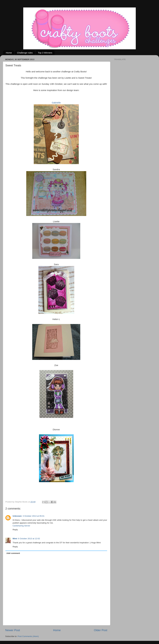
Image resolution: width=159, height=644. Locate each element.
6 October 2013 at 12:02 (29, 539)
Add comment (13, 553)
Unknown (17, 516)
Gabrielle (56, 103)
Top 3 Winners (45, 53)
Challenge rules (25, 53)
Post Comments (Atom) (28, 636)
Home (9, 53)
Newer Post (13, 630)
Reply (15, 530)
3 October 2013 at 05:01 (34, 516)
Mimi (15, 539)
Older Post (101, 630)
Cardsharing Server (21, 526)
